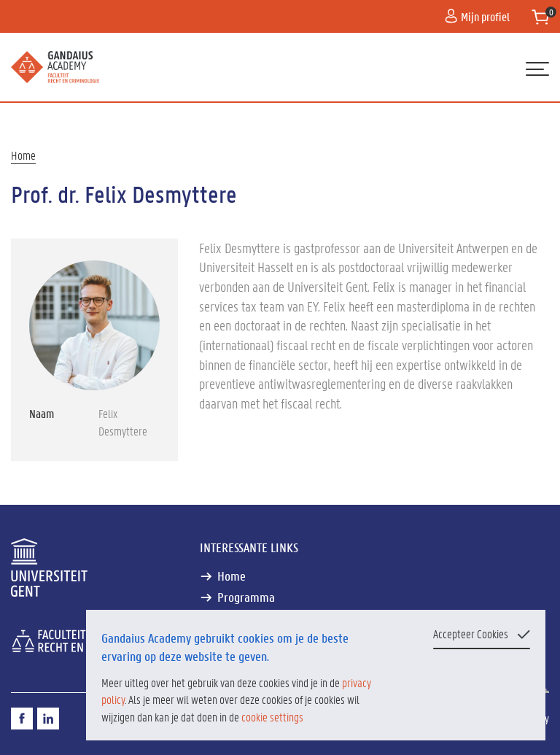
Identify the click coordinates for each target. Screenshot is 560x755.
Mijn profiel (477, 16)
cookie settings (272, 717)
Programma (246, 597)
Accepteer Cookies (471, 634)
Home (23, 155)
